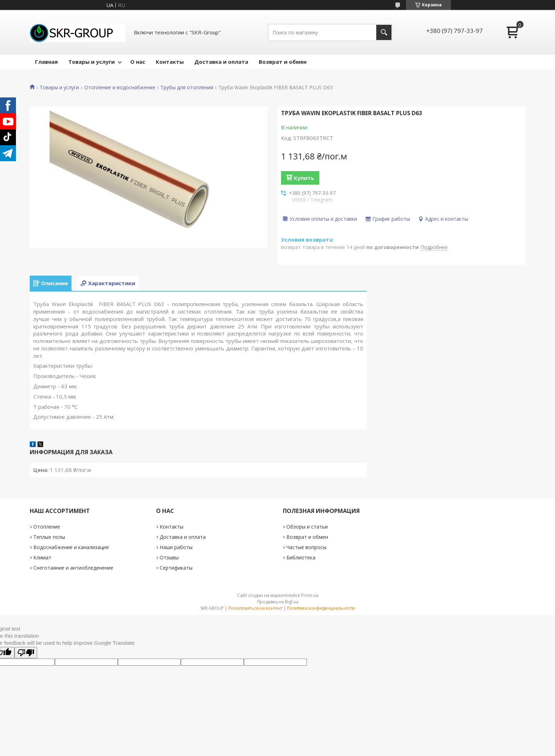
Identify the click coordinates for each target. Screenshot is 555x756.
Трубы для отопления (187, 88)
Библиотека (301, 557)
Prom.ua (310, 595)
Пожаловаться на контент (255, 608)
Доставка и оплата (221, 62)
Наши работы (176, 547)
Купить (304, 178)
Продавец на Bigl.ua (278, 602)
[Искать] (384, 32)
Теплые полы (49, 537)
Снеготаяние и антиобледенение (73, 568)
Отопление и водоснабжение (120, 88)
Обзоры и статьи (307, 527)
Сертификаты (176, 568)
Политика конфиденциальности (321, 608)
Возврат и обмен (283, 62)
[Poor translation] (26, 653)
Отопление (47, 527)
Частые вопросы (306, 547)
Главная (46, 62)
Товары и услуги (91, 62)
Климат (42, 557)
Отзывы (169, 557)
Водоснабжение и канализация (71, 547)
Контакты (170, 62)
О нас (138, 62)
